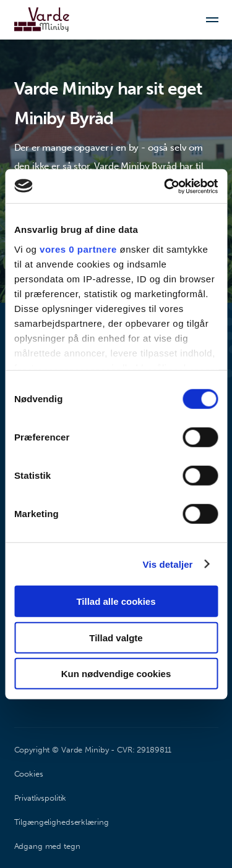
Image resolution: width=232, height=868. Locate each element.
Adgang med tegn (47, 846)
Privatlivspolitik (41, 798)
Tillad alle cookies (116, 601)
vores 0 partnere (78, 249)
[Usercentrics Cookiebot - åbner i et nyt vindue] (165, 186)
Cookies (29, 774)
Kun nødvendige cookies (116, 674)
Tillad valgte (116, 637)
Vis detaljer (168, 564)
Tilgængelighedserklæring (62, 822)
